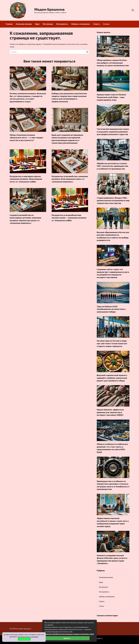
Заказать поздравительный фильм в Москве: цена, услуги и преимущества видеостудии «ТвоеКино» (112, 559)
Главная (9, 24)
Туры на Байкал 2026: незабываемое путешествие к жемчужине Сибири (111, 309)
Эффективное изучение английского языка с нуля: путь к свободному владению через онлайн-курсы (113, 522)
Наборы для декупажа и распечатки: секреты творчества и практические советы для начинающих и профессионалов (69, 97)
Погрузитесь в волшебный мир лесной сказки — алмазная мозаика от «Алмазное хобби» (69, 218)
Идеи (37, 24)
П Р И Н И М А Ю (24, 639)
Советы (97, 24)
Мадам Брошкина (49, 9)
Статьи (106, 24)
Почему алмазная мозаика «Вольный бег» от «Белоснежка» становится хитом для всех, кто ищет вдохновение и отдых (28, 97)
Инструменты (62, 24)
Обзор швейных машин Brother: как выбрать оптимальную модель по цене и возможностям (113, 63)
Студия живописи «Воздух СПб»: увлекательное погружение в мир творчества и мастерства (113, 200)
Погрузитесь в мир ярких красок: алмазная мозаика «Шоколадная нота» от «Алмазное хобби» (26, 179)
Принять (67, 638)
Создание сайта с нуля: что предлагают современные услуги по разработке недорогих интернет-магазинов (113, 273)
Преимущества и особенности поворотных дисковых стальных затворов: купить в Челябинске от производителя (113, 485)
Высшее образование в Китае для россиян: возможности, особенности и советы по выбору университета (113, 236)
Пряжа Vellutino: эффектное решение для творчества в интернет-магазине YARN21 (110, 412)
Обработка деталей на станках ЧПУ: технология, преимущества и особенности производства (112, 166)
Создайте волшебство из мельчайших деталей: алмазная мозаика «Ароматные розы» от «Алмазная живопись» (25, 219)
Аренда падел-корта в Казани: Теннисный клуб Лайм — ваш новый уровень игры (112, 97)
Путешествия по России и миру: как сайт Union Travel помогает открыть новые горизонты (112, 343)
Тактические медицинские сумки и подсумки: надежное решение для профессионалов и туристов (113, 132)
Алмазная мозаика (24, 24)
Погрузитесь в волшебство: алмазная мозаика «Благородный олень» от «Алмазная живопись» (70, 179)
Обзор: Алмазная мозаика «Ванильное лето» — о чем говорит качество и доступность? (27, 138)
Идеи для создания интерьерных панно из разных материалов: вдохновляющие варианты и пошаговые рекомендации (67, 139)
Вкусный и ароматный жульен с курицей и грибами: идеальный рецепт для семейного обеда (112, 378)
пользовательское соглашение (28, 637)
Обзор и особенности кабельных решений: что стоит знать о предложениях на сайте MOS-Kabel (112, 448)
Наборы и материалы (81, 24)
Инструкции (48, 24)
